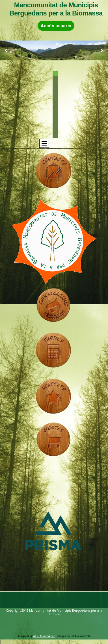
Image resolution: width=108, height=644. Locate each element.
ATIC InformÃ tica (44, 636)
